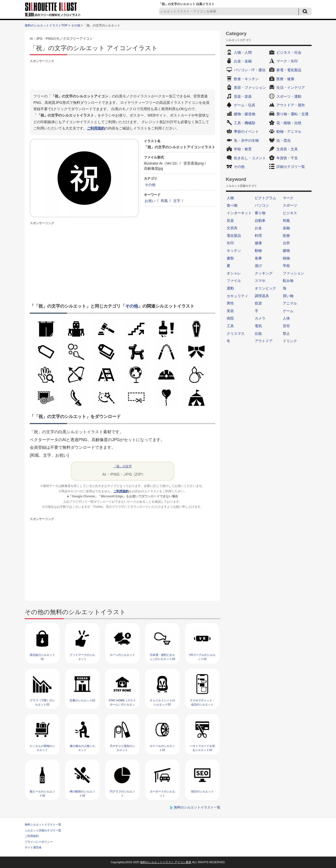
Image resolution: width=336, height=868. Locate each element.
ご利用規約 (96, 128)
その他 (76, 25)
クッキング (264, 273)
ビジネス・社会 (289, 52)
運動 (230, 288)
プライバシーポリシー (39, 842)
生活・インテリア (291, 88)
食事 (258, 258)
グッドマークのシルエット (82, 657)
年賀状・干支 (287, 158)
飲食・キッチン (246, 79)
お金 (258, 228)
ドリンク (290, 341)
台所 (286, 243)
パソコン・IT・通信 (250, 70)
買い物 (288, 296)
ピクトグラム (265, 198)
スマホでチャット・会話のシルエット (202, 702)
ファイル (234, 281)
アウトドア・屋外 (291, 105)
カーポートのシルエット (162, 793)
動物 (258, 251)
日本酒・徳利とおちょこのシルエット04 (162, 657)
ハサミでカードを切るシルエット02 (202, 748)
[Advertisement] (123, 76)
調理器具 (262, 296)
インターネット (239, 213)
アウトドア (264, 341)
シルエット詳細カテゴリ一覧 (43, 830)
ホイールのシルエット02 (162, 748)
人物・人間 (243, 52)
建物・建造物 (245, 114)
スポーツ (290, 205)
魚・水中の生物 (246, 140)
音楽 (230, 221)
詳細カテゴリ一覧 (291, 167)
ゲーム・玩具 (245, 105)
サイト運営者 (33, 847)
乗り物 (260, 213)
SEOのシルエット (202, 791)
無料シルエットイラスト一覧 (43, 824)
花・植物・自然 (289, 123)
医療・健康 (285, 79)
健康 (258, 243)
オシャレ (234, 273)
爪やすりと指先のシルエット (122, 748)
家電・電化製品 (289, 70)
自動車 (260, 221)
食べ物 (232, 205)
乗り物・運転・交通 (292, 114)
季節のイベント (246, 132)
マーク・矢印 (287, 61)
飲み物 (288, 281)
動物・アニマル (289, 132)
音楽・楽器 (243, 96)
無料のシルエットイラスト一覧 (197, 807)
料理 (258, 236)
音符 (286, 326)
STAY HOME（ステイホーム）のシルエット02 (122, 704)
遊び (258, 266)
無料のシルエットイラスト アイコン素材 (166, 862)
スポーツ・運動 (289, 96)
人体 (286, 318)
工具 (230, 326)
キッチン (234, 251)
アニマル (290, 303)
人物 (230, 198)
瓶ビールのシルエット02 (42, 793)
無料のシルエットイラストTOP (46, 25)
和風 (164, 201)
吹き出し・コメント (250, 158)
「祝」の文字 (123, 466)
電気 (258, 326)
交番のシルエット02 (82, 700)
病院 (230, 318)
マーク (288, 198)
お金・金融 (243, 61)
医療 (286, 236)
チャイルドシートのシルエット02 (162, 702)
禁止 (286, 334)
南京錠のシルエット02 (42, 657)
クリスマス (236, 334)
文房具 (232, 228)
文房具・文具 (287, 149)
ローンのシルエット (122, 655)
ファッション (293, 273)
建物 (286, 251)
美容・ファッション (250, 88)
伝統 (258, 334)
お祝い (150, 201)
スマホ (260, 281)
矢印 (230, 243)
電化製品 (234, 236)
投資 (258, 303)
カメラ (260, 318)
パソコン (262, 205)
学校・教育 (243, 149)
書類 (230, 258)
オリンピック (265, 288)
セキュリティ (237, 296)
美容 (230, 311)
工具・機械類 (245, 123)
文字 (177, 201)
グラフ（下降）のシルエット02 (42, 702)
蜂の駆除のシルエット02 (82, 793)
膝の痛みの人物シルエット (82, 748)
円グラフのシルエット (122, 793)
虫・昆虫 (284, 140)
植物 (286, 258)
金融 (286, 228)
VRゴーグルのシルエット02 (202, 657)
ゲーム (288, 311)
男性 (230, 303)
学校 (286, 266)
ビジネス (290, 213)
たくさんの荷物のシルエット (42, 748)
